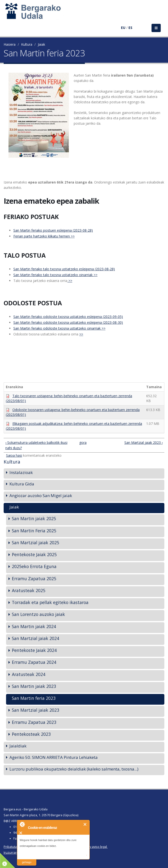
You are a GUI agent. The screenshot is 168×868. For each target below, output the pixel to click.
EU (123, 28)
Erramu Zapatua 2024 (34, 662)
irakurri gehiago (27, 859)
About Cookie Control (22, 824)
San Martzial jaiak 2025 (36, 543)
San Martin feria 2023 (34, 698)
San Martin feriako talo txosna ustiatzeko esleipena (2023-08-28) (64, 269)
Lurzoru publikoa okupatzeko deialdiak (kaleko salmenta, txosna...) (74, 769)
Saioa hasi (14, 455)
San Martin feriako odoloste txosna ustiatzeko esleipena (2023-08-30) (68, 322)
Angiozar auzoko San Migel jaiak (41, 495)
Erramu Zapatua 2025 (34, 579)
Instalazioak (21, 472)
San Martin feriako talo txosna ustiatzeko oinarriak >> (55, 275)
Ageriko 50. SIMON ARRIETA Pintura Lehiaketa (54, 757)
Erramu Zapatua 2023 (34, 722)
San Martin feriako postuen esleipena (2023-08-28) (53, 230)
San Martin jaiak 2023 (34, 686)
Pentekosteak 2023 (31, 734)
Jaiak (41, 44)
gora (82, 443)
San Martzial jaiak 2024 (36, 638)
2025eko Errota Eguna (34, 566)
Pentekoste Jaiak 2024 (34, 650)
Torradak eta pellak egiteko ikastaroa (50, 602)
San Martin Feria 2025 (34, 531)
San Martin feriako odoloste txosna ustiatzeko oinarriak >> (59, 328)
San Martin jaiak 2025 (34, 518)
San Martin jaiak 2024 (34, 626)
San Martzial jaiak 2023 (36, 710)
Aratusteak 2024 (29, 674)
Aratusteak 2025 (29, 590)
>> (70, 281)
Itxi (85, 824)
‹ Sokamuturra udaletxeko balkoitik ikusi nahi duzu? (36, 445)
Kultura (27, 44)
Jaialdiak (18, 746)
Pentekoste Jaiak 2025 (34, 554)
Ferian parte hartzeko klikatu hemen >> (44, 236)
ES (130, 28)
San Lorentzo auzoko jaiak (38, 614)
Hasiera (10, 44)
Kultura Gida (22, 484)
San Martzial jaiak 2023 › (144, 443)
